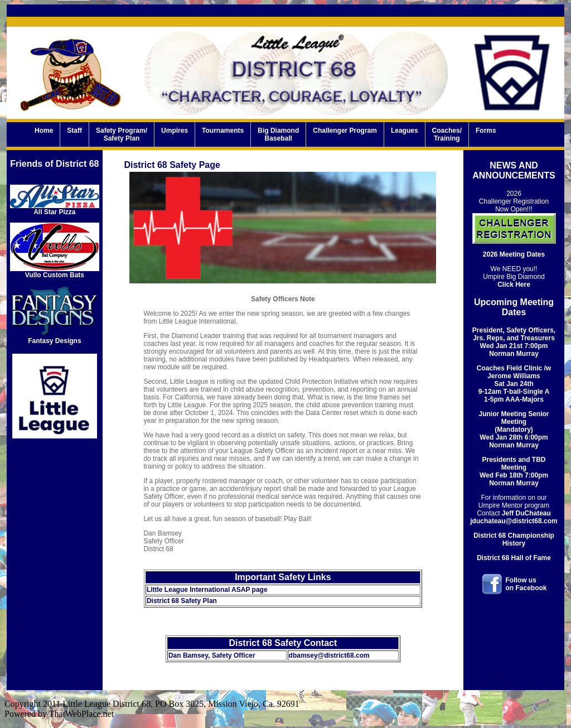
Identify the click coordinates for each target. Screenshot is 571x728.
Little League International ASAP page (207, 590)
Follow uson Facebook (526, 584)
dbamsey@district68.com (329, 655)
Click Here (514, 285)
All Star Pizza (55, 209)
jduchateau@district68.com (514, 521)
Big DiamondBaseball (278, 134)
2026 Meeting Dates (514, 254)
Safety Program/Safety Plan (122, 134)
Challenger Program (345, 134)
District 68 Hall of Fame (514, 558)
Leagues (405, 134)
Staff (74, 134)
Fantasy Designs (55, 338)
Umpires (175, 134)
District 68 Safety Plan (182, 601)
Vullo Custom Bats (55, 272)
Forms (486, 134)
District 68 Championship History (514, 539)
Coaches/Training (447, 134)
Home (44, 134)
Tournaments (223, 134)
